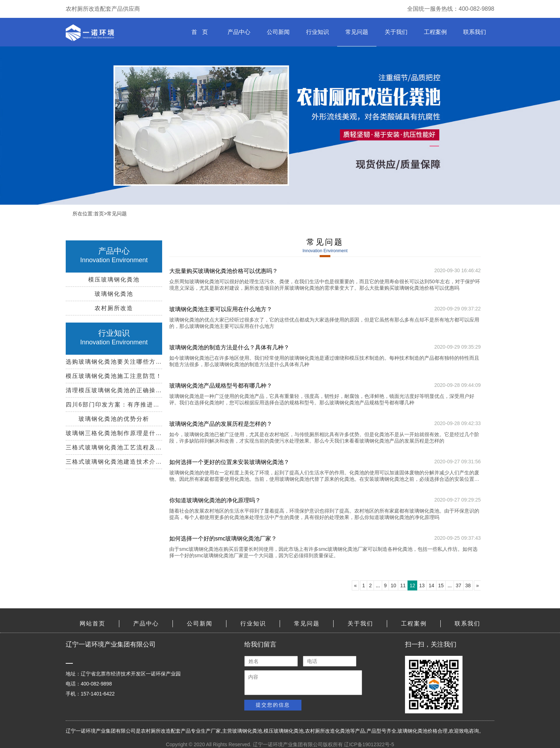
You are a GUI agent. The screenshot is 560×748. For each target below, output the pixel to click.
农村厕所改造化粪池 (327, 731)
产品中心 (239, 32)
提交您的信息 (273, 705)
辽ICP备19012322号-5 (369, 744)
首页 (99, 214)
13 (422, 585)
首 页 (199, 32)
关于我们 (396, 32)
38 (468, 585)
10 (394, 585)
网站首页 (92, 624)
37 (459, 585)
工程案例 (435, 32)
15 (441, 585)
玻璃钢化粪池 (247, 731)
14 (431, 585)
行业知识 (317, 32)
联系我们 (475, 32)
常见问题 (357, 32)
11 (403, 585)
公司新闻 (278, 32)
